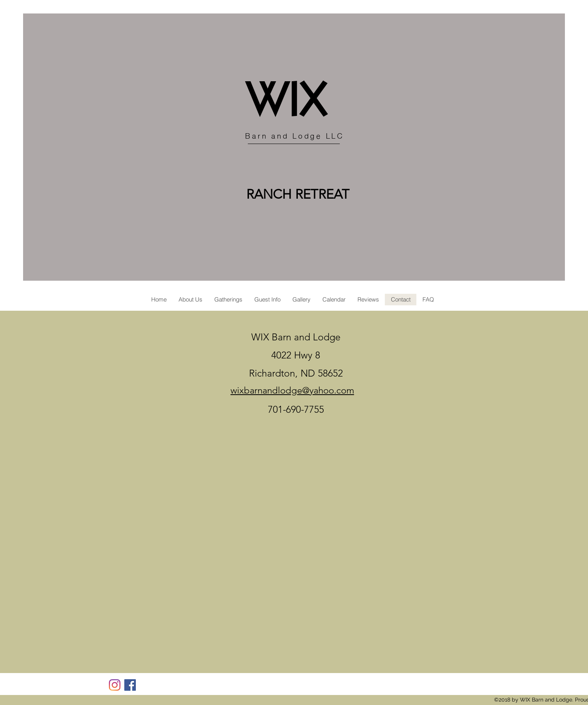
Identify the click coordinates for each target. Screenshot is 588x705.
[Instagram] (115, 685)
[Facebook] (130, 685)
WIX (287, 103)
